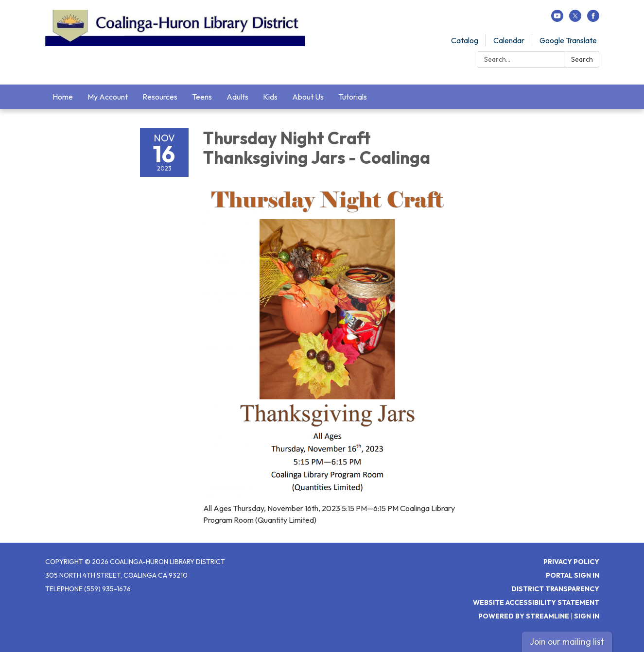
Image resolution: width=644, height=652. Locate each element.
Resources (160, 97)
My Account (108, 97)
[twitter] (575, 19)
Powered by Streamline (524, 616)
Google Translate (568, 40)
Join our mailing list (567, 642)
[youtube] (557, 19)
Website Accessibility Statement (536, 602)
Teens (202, 97)
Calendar (509, 40)
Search (582, 59)
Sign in (587, 616)
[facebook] (593, 19)
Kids (270, 97)
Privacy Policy (571, 562)
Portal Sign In (573, 575)
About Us (308, 97)
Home (63, 97)
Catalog (465, 40)
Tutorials (353, 97)
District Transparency (555, 589)
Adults (237, 97)
